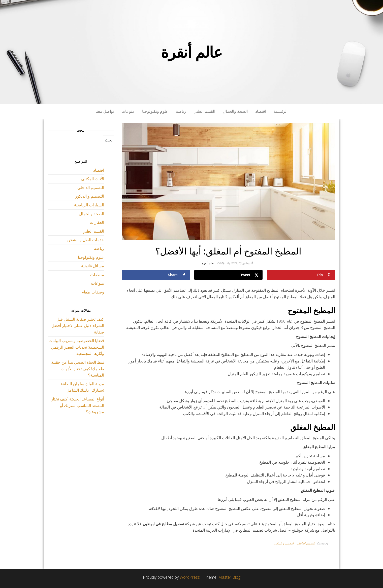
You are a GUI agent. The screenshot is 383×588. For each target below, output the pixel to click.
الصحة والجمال (235, 111)
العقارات (97, 222)
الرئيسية (281, 111)
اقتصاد (261, 111)
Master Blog (229, 577)
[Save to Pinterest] (301, 275)
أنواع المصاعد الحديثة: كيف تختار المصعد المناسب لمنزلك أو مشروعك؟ (77, 405)
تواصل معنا (105, 111)
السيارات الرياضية (89, 205)
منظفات (97, 275)
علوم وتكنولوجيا (155, 111)
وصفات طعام (93, 292)
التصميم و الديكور (284, 543)
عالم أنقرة (191, 52)
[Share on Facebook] (156, 275)
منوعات (128, 111)
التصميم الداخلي (306, 543)
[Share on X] (228, 275)
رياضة (181, 111)
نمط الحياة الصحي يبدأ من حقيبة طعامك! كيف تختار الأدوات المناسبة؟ (78, 369)
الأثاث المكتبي (93, 179)
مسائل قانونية (93, 266)
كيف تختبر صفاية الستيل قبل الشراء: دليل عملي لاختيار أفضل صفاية (78, 326)
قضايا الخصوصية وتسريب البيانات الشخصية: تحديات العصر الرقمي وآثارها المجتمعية (76, 347)
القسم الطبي (204, 111)
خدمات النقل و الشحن (86, 240)
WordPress (190, 577)
